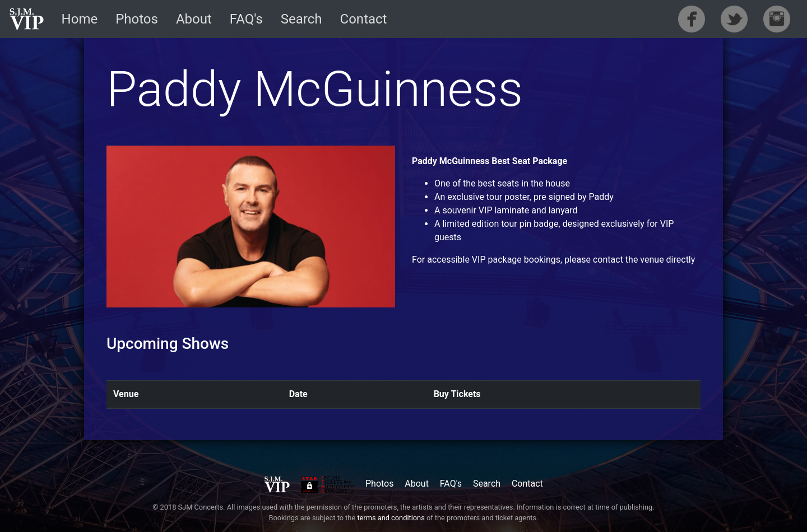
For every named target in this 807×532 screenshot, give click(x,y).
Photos (137, 19)
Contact (364, 19)
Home (80, 19)
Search (302, 19)
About (194, 19)
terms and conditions (391, 518)
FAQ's (246, 19)
